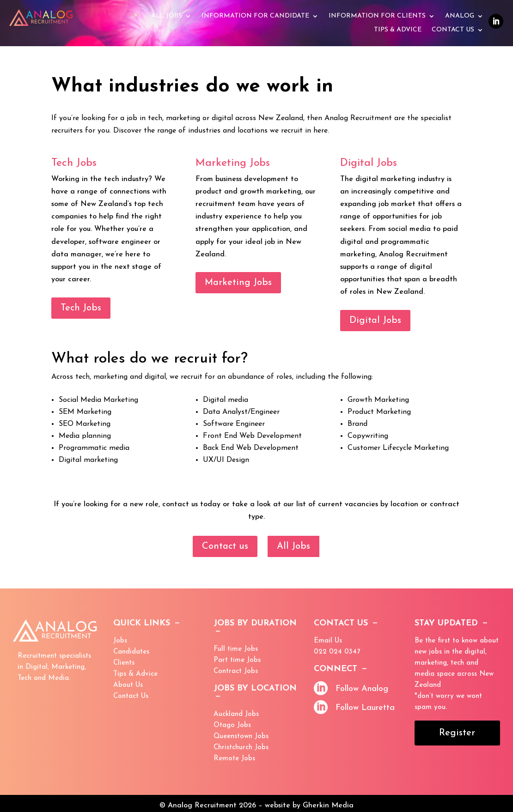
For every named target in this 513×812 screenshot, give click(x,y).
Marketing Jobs (238, 283)
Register (457, 733)
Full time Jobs (236, 649)
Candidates (131, 652)
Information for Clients (377, 16)
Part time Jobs (237, 660)
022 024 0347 (337, 652)
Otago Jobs (232, 725)
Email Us (328, 641)
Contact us (225, 546)
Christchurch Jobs (241, 748)
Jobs (120, 641)
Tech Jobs (81, 308)
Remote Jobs (234, 759)
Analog (460, 16)
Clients (124, 663)
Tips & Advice (135, 674)
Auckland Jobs (236, 714)
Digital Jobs (375, 321)
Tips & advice (398, 30)
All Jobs (167, 16)
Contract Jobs (236, 671)
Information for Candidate (255, 16)
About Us (128, 685)
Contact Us (453, 30)
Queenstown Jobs (241, 736)
